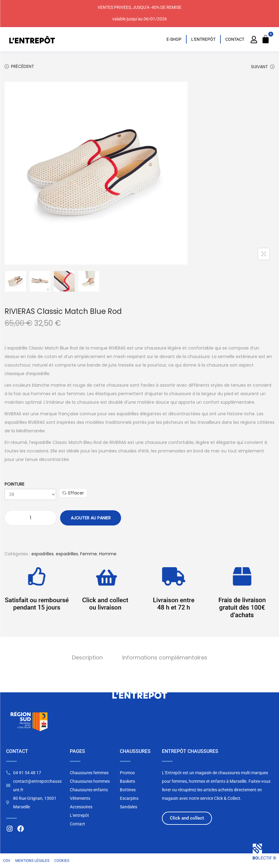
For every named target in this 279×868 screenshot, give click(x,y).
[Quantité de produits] (30, 518)
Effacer (73, 493)
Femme (89, 554)
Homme (108, 554)
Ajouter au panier (91, 518)
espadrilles (43, 554)
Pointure (14, 484)
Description (87, 657)
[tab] (87, 658)
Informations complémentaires (165, 657)
